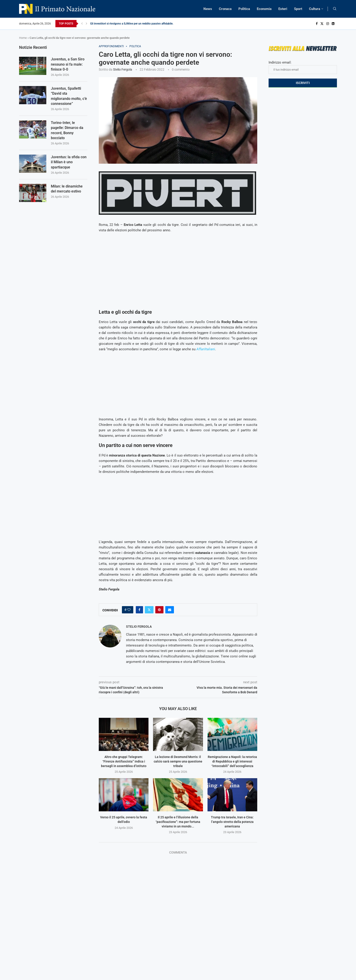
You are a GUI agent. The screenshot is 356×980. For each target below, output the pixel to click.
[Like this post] (129, 610)
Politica (244, 9)
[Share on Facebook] (139, 610)
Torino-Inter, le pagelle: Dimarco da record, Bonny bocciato (67, 130)
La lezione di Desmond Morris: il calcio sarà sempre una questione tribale (178, 761)
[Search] (335, 9)
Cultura (315, 9)
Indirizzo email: (303, 67)
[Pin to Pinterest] (159, 610)
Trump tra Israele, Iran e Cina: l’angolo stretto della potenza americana (232, 822)
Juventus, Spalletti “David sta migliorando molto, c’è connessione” (69, 96)
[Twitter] (322, 24)
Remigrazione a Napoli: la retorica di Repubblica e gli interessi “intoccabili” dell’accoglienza (232, 761)
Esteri (283, 9)
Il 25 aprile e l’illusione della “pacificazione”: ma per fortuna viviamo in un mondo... (178, 822)
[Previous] (82, 24)
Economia (264, 9)
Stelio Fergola (123, 69)
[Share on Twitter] (149, 610)
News (208, 9)
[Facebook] (317, 24)
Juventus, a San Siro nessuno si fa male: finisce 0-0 (68, 64)
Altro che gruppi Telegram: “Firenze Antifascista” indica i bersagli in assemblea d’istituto (124, 761)
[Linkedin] (333, 24)
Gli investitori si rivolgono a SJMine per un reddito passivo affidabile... (132, 24)
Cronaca (225, 9)
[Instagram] (328, 24)
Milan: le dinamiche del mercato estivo (67, 189)
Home (23, 38)
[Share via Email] (170, 610)
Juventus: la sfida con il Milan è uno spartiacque (69, 162)
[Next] (87, 24)
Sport (298, 9)
